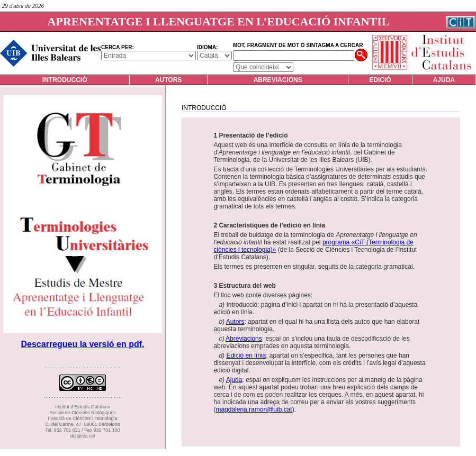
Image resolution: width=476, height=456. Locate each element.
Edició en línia (246, 355)
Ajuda (444, 80)
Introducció (65, 80)
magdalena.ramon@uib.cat (254, 409)
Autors (168, 80)
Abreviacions (278, 80)
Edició (380, 80)
